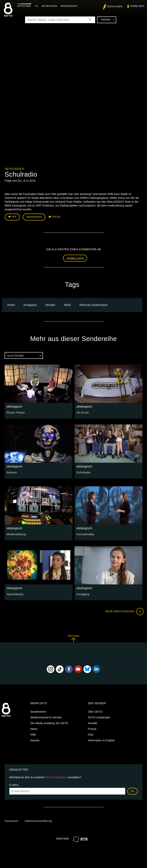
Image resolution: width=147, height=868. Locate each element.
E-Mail (14, 784)
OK (132, 790)
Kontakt (93, 722)
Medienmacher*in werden (46, 717)
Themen (107, 20)
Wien (12, 304)
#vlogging (82, 593)
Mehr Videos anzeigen (123, 611)
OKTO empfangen (99, 717)
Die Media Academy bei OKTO (49, 722)
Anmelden (75, 258)
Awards (35, 740)
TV (37, 6)
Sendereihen (38, 711)
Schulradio (83, 471)
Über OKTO (95, 711)
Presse (92, 728)
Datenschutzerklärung (38, 820)
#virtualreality (85, 533)
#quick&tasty (14, 593)
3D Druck (82, 411)
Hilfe (33, 734)
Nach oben (73, 638)
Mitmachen (50, 6)
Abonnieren (34, 217)
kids (68, 304)
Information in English (101, 740)
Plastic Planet (15, 411)
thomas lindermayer (94, 304)
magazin (31, 304)
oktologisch (14, 169)
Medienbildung (16, 533)
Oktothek (25, 6)
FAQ (91, 734)
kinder (51, 304)
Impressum (11, 820)
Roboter (11, 471)
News (34, 728)
